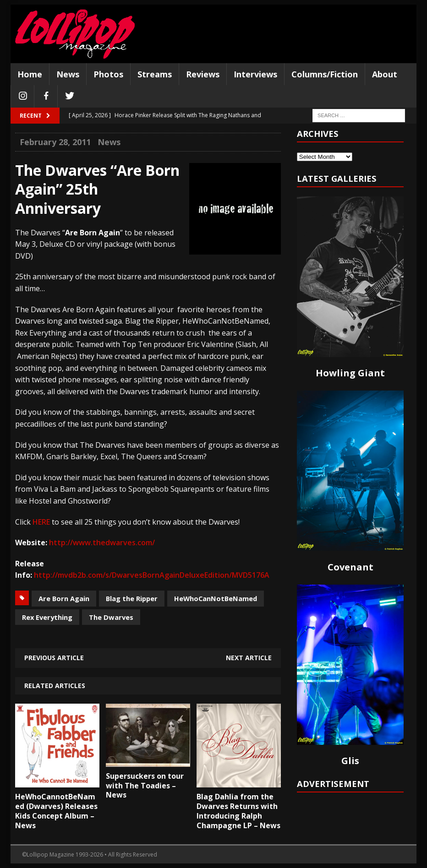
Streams (155, 74)
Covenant (350, 567)
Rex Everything (47, 617)
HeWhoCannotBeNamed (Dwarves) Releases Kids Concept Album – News (56, 811)
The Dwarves (111, 617)
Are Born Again (64, 598)
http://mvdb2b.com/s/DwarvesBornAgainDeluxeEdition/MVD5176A (152, 575)
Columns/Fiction (325, 74)
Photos (108, 74)
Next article (249, 658)
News (68, 74)
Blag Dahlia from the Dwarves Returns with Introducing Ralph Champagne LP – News (238, 811)
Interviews (255, 74)
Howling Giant (350, 373)
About (385, 74)
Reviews (203, 74)
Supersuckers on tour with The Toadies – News (145, 786)
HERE (41, 522)
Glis (350, 761)
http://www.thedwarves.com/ (102, 542)
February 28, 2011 (55, 142)
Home (30, 74)
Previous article (54, 658)
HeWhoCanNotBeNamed (216, 598)
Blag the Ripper (132, 598)
